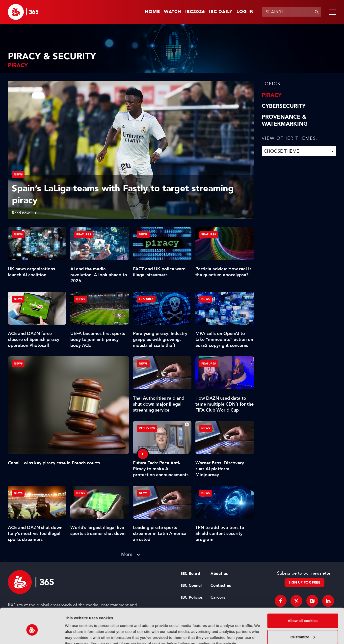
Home (152, 12)
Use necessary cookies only (303, 630)
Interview (147, 428)
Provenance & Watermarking (285, 120)
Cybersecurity (284, 106)
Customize (303, 614)
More (127, 554)
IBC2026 (195, 12)
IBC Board (191, 574)
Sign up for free (304, 582)
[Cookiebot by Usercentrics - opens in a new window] (32, 634)
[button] (332, 12)
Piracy (272, 95)
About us (219, 574)
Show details (76, 634)
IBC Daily (221, 12)
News (18, 175)
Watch (173, 12)
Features (84, 235)
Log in (245, 12)
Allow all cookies (303, 598)
